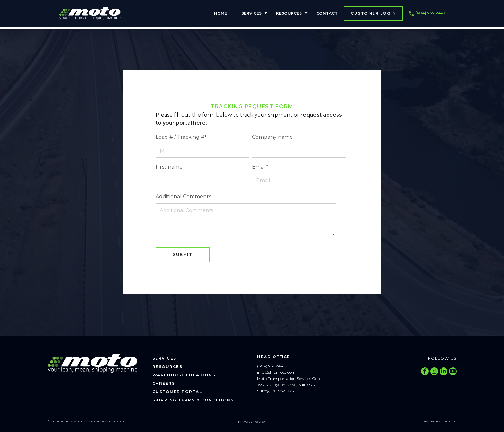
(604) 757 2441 (427, 13)
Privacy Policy (252, 422)
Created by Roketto (439, 421)
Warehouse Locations (184, 375)
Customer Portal (177, 392)
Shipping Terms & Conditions (193, 400)
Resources (289, 13)
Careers (164, 383)
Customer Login (373, 13)
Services (252, 13)
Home (221, 13)
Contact (327, 13)
